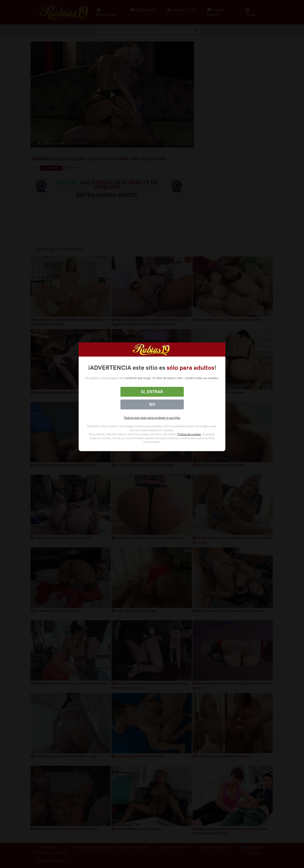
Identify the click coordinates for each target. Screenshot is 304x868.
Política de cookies (189, 434)
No (152, 404)
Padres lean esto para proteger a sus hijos (152, 418)
